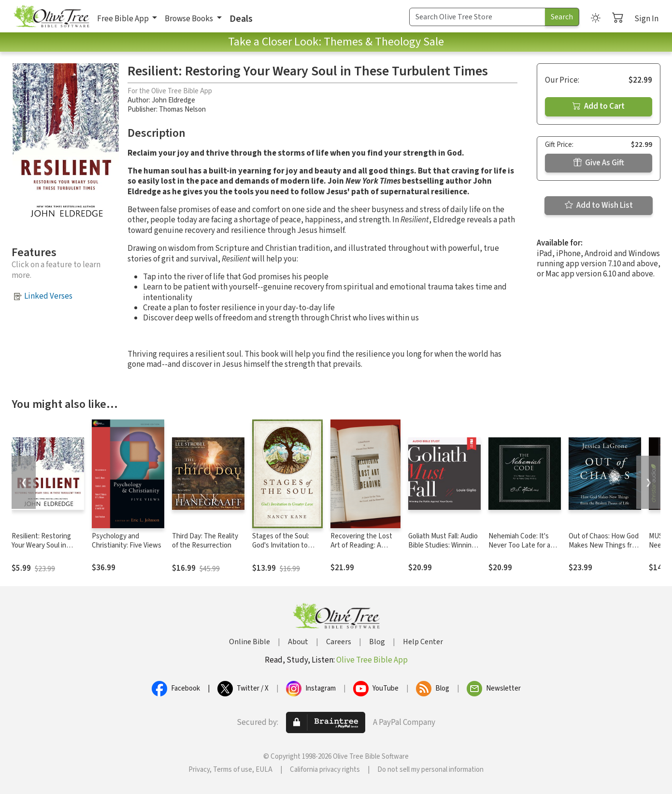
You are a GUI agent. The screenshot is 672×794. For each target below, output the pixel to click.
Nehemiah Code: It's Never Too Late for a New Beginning (519, 545)
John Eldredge (173, 100)
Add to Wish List (599, 205)
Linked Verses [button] (48, 296)
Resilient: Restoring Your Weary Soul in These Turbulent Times (47, 545)
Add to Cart (599, 106)
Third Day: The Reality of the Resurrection (205, 541)
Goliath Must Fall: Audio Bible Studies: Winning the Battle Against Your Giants (443, 550)
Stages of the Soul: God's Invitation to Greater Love (281, 545)
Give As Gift (599, 163)
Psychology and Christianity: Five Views (127, 541)
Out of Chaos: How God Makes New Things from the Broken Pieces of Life (605, 550)
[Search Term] (477, 17)
